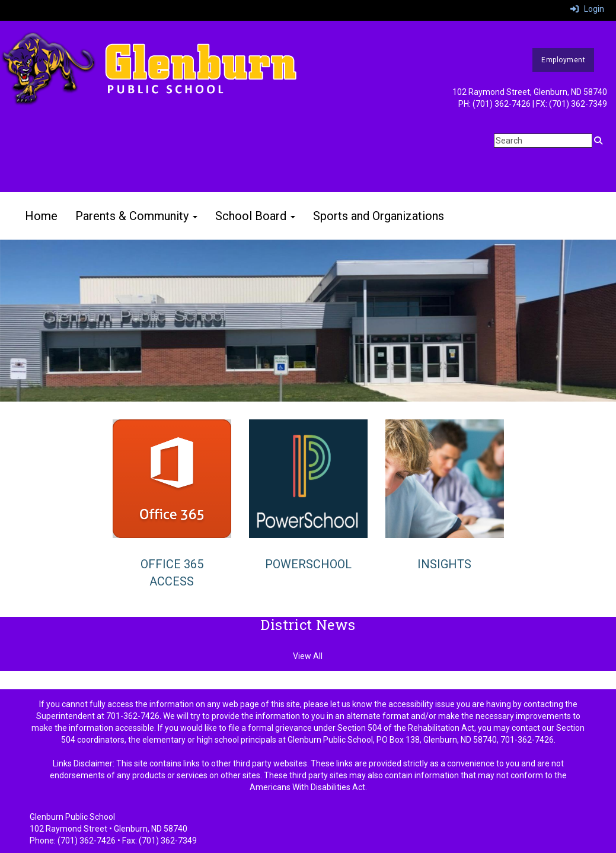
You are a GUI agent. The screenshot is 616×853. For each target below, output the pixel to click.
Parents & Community (136, 216)
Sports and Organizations (379, 216)
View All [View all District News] (308, 656)
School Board (255, 216)
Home (41, 216)
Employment (563, 60)
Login (587, 9)
